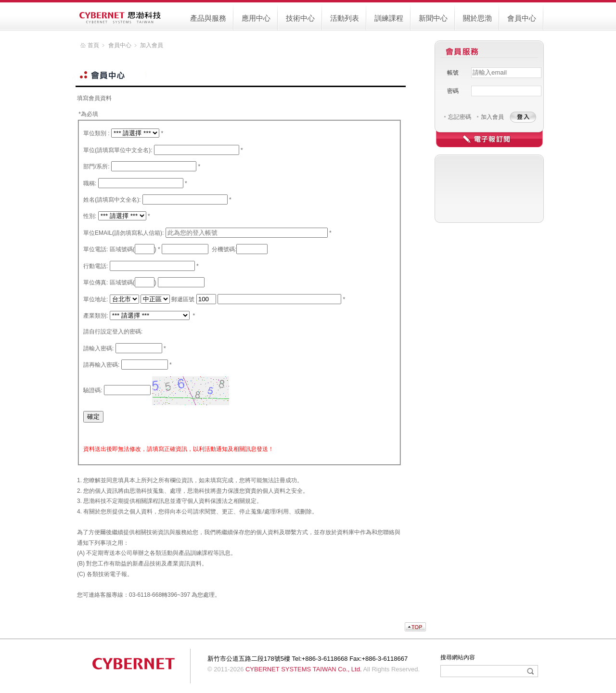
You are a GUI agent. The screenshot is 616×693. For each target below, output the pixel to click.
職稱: (90, 183)
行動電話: (96, 266)
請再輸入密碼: (101, 365)
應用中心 (256, 18)
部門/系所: (96, 167)
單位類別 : (96, 133)
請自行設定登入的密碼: (113, 332)
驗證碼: (93, 390)
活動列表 (345, 18)
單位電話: (96, 249)
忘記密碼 (460, 117)
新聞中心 (433, 18)
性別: (90, 216)
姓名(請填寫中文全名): (112, 200)
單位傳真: (96, 282)
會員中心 (522, 18)
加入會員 (492, 117)
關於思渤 (477, 18)
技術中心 (300, 18)
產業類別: (96, 316)
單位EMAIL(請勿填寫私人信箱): (123, 233)
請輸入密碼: (98, 348)
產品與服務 (208, 18)
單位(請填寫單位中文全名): (118, 150)
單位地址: (96, 299)
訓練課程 (389, 18)
